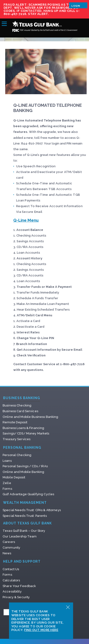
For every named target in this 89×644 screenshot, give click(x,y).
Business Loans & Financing (23, 428)
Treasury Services (16, 439)
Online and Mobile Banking (23, 472)
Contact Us (11, 569)
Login (78, 5)
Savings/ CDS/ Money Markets (26, 433)
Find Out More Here (41, 630)
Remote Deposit (15, 422)
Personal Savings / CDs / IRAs (25, 466)
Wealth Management (25, 503)
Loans (7, 461)
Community (11, 548)
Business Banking (22, 398)
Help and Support (22, 562)
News (7, 553)
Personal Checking (17, 455)
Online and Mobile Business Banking (30, 417)
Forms (7, 489)
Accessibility (12, 591)
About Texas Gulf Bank (27, 523)
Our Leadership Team (20, 536)
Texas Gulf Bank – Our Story (24, 531)
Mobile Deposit (14, 477)
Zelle (7, 483)
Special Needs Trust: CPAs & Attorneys (32, 510)
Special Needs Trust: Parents (25, 516)
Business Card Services (20, 411)
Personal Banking (22, 448)
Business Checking (17, 405)
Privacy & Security (16, 597)
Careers (9, 542)
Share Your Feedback (19, 586)
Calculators (11, 580)
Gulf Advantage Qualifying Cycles (28, 494)
